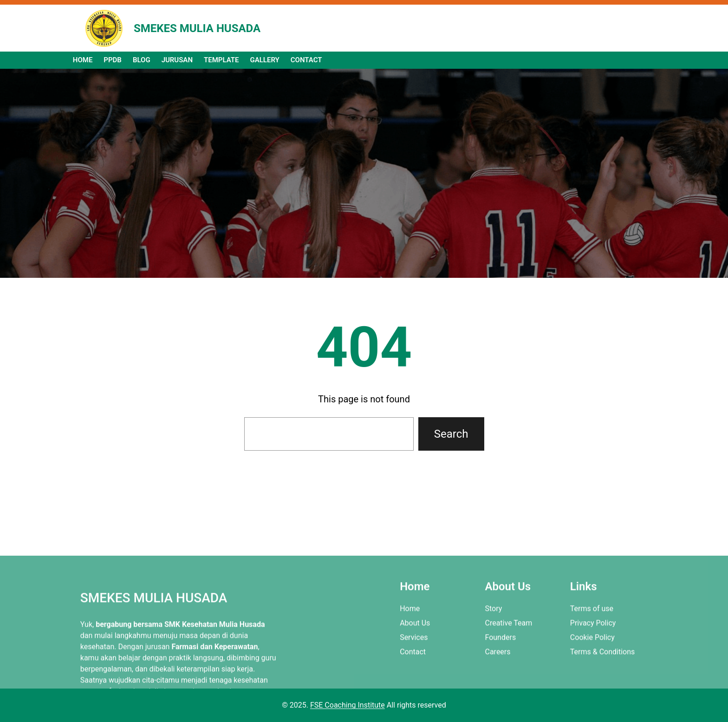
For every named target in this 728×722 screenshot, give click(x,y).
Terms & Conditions (603, 688)
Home (410, 645)
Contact (413, 688)
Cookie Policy (592, 673)
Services (414, 673)
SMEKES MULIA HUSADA (197, 28)
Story (493, 645)
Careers (497, 688)
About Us (415, 659)
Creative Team (508, 659)
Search (451, 434)
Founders (500, 673)
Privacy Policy (593, 659)
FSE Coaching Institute (348, 705)
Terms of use (592, 645)
